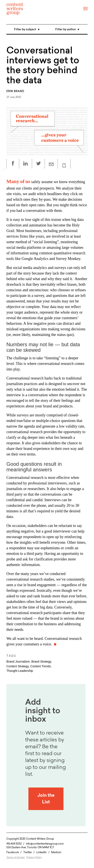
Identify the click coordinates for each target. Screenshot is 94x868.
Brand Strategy (41, 662)
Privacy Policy (34, 857)
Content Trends (41, 666)
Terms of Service (16, 857)
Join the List (46, 799)
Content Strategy (18, 666)
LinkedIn (41, 852)
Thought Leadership (20, 671)
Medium (56, 852)
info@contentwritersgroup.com (45, 844)
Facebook (13, 852)
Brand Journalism (18, 662)
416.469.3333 (14, 844)
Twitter (28, 852)
